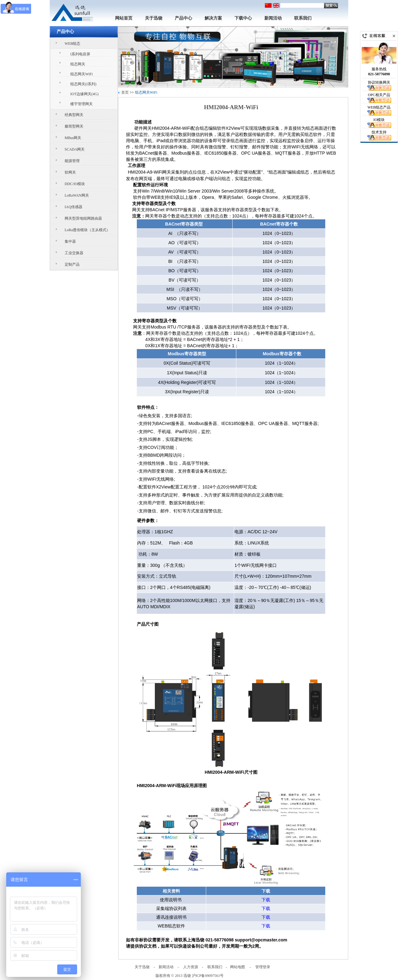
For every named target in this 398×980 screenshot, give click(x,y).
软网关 (70, 172)
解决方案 (213, 18)
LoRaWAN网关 (77, 195)
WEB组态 (73, 44)
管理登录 (263, 967)
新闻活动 (273, 18)
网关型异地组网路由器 (83, 218)
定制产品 (72, 264)
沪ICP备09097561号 (208, 976)
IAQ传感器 (74, 207)
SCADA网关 (75, 149)
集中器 (70, 241)
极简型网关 (74, 126)
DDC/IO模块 (75, 184)
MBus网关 (73, 138)
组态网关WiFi (81, 74)
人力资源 (191, 967)
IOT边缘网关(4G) (84, 94)
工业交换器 (74, 253)
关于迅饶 (154, 18)
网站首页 (124, 18)
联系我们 (303, 18)
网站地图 (238, 967)
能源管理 (72, 161)
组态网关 (78, 64)
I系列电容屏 (80, 54)
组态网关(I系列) (83, 84)
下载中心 (243, 18)
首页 (125, 92)
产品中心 (183, 18)
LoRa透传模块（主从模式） (88, 230)
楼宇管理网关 (81, 104)
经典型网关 (74, 115)
